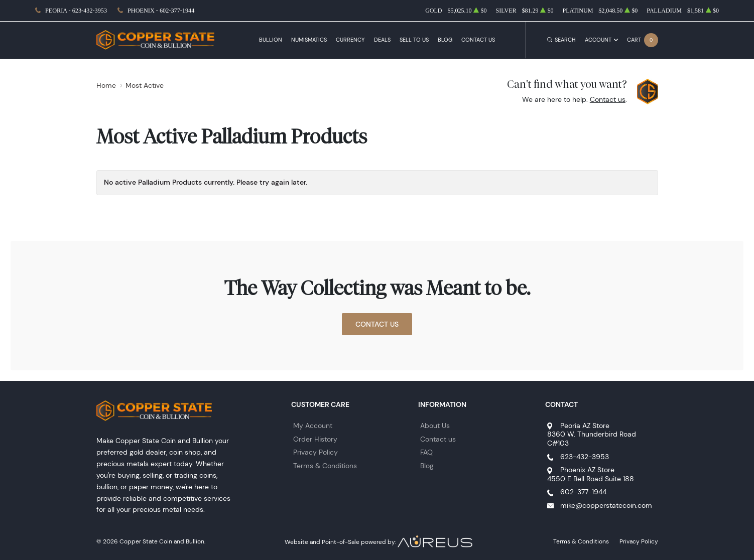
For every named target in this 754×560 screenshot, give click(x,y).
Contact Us (478, 40)
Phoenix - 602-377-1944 (161, 11)
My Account (313, 426)
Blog (445, 40)
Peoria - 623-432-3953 (76, 11)
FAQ (426, 452)
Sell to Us (414, 40)
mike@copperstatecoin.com (606, 505)
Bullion (271, 40)
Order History (315, 439)
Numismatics (309, 40)
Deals (382, 40)
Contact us (608, 99)
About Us (435, 426)
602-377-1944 (583, 492)
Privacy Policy (316, 452)
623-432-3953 (585, 457)
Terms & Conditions (325, 466)
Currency (350, 40)
